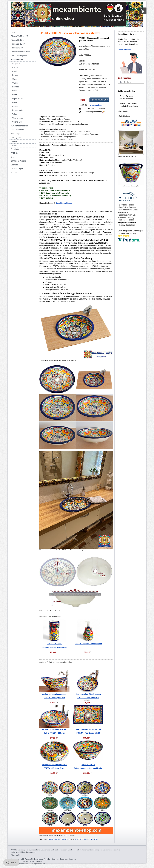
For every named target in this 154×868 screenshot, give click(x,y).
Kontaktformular (124, 49)
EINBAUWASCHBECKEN (58, 839)
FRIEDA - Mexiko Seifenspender (88, 644)
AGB (22, 859)
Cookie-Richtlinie (28, 861)
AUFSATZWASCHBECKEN (86, 839)
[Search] (131, 82)
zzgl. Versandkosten (96, 105)
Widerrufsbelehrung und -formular (38, 859)
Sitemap (38, 861)
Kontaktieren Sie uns (64, 203)
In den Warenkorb (99, 100)
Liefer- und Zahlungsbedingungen (24, 852)
